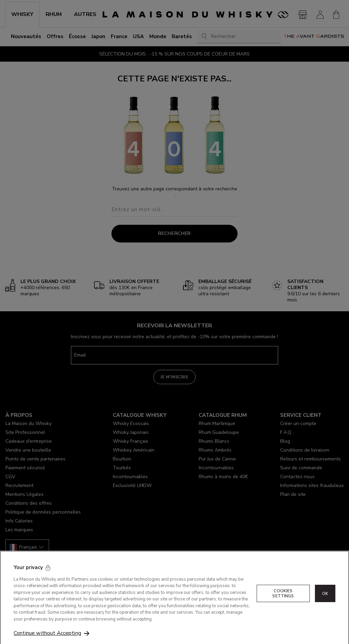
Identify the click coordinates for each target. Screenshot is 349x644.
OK (325, 602)
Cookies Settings (283, 602)
